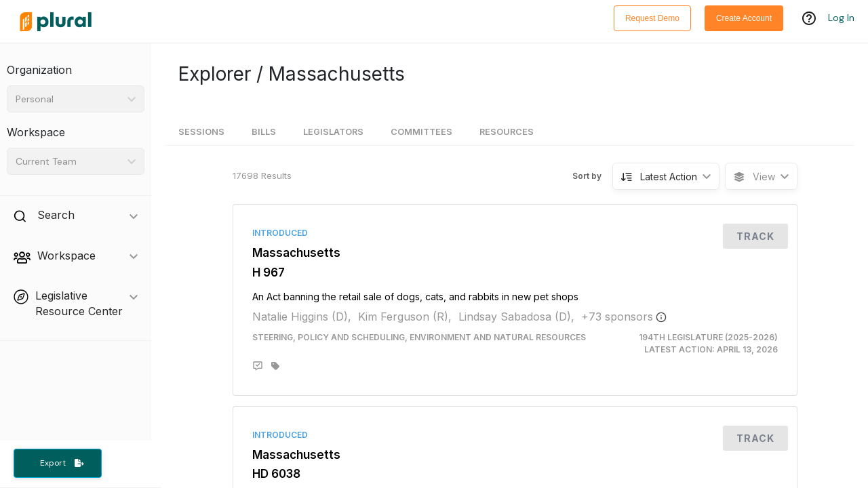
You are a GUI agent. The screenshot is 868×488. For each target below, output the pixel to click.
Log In (841, 18)
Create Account (744, 18)
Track (755, 236)
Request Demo (652, 18)
